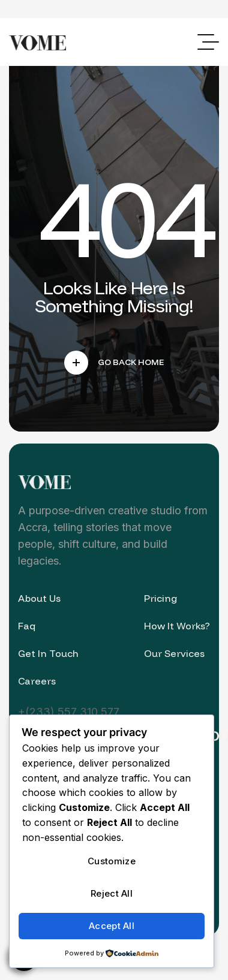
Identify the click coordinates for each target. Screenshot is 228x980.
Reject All (112, 893)
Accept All (112, 926)
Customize (112, 861)
